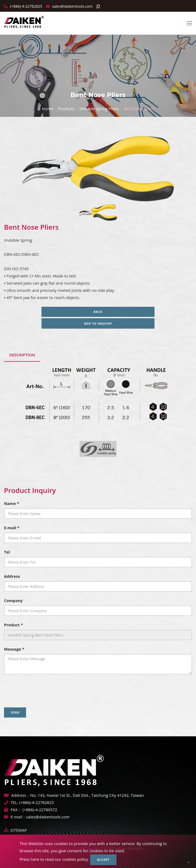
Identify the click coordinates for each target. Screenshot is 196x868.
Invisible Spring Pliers (99, 109)
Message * (14, 649)
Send (15, 712)
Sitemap (19, 830)
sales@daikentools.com (48, 817)
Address (12, 576)
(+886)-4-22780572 (40, 810)
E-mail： (15, 817)
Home (48, 109)
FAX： (13, 810)
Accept (103, 860)
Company (13, 600)
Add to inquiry (98, 323)
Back (98, 312)
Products (66, 109)
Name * (12, 503)
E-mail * (12, 528)
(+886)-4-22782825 (26, 6)
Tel (7, 552)
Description (22, 355)
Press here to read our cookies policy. (54, 859)
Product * (13, 625)
